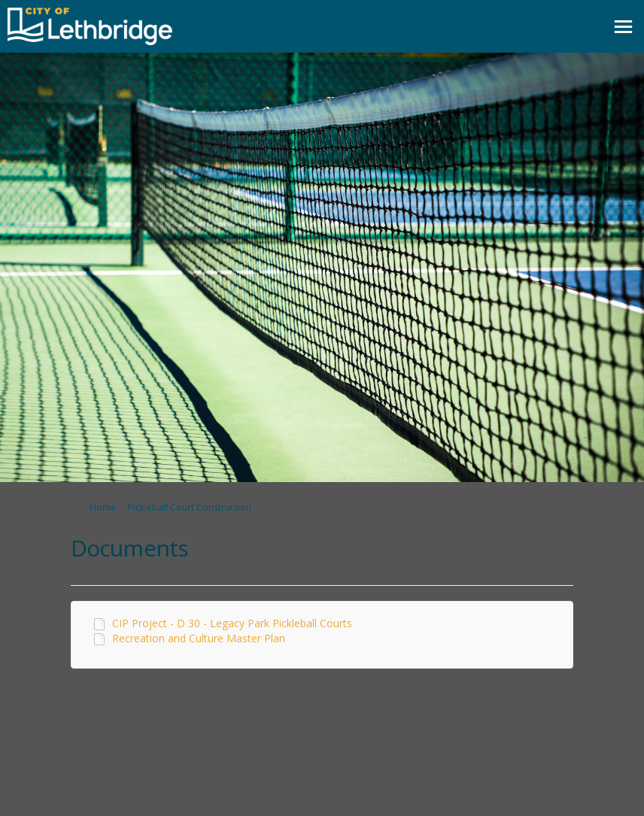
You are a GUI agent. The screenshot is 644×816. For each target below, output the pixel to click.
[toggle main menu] (623, 27)
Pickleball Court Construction (190, 507)
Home (103, 507)
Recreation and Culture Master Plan (199, 638)
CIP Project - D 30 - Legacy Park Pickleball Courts (232, 623)
